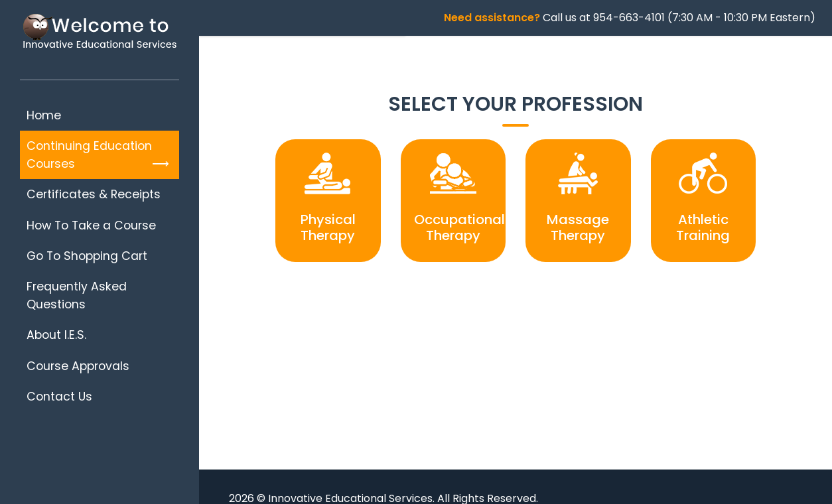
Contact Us (59, 397)
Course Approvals (78, 366)
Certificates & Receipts (94, 194)
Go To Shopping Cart (87, 256)
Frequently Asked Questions (77, 295)
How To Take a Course (91, 225)
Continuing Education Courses (89, 155)
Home (44, 115)
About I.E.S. (56, 335)
